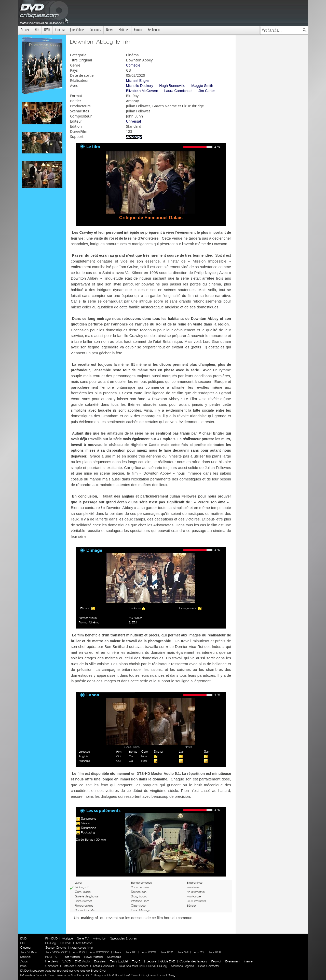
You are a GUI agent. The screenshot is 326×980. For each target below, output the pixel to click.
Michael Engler (138, 81)
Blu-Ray (51, 943)
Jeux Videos (77, 30)
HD (37, 30)
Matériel (124, 30)
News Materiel (94, 957)
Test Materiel (84, 943)
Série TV (83, 938)
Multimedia (114, 957)
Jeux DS (198, 952)
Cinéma (60, 30)
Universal (133, 121)
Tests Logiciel (119, 961)
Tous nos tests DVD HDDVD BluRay (143, 966)
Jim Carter (207, 91)
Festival (216, 961)
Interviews (52, 961)
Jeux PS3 (78, 952)
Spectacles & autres (124, 938)
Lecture (151, 961)
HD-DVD (66, 943)
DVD (47, 30)
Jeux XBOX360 (99, 952)
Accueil (25, 30)
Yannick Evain (46, 975)
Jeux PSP (215, 952)
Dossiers (100, 961)
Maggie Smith (202, 86)
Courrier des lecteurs (193, 961)
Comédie (133, 65)
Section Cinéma (56, 948)
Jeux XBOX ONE (56, 952)
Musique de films (82, 948)
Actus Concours (103, 966)
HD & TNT (52, 957)
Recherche (154, 30)
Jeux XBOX (148, 952)
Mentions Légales (183, 966)
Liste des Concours (76, 966)
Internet (249, 961)
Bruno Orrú (85, 975)
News (110, 30)
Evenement (233, 961)
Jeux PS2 (167, 952)
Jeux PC (131, 952)
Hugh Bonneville (172, 86)
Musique (67, 938)
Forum (138, 30)
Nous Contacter (208, 966)
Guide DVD (168, 961)
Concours (95, 30)
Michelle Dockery (140, 86)
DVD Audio (83, 961)
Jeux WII (183, 952)
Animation (99, 938)
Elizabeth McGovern (142, 91)
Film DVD (51, 938)
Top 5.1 (137, 961)
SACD (67, 961)
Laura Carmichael (178, 91)
